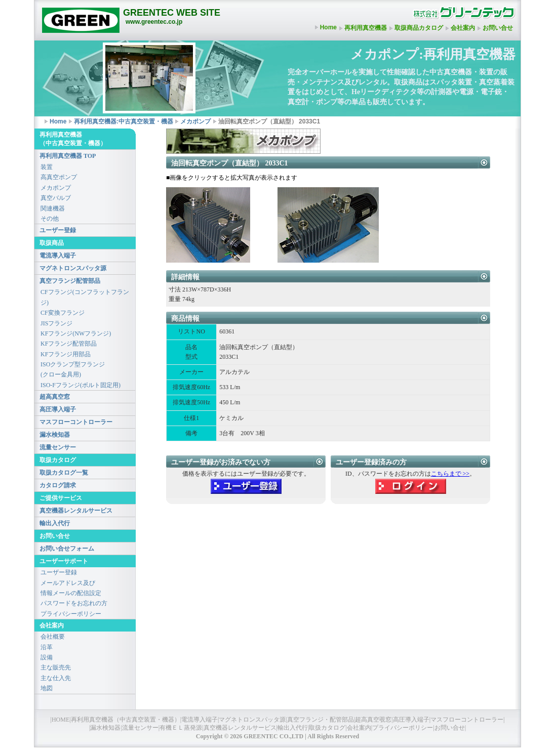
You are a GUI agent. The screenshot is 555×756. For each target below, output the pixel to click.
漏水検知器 (55, 435)
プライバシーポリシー (71, 614)
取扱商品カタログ (419, 28)
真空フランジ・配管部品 (321, 720)
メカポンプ (195, 121)
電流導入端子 (58, 256)
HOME (61, 720)
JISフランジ (56, 323)
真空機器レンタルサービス (76, 511)
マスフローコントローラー (76, 422)
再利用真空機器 (366, 28)
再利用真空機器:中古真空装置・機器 (124, 121)
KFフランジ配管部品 (69, 344)
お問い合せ (498, 28)
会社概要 (53, 637)
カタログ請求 (58, 485)
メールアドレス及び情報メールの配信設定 (71, 588)
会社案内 (463, 28)
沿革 (47, 647)
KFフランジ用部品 (66, 354)
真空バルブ (56, 198)
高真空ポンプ (59, 177)
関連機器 (53, 208)
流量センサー (58, 447)
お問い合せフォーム (67, 549)
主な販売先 (56, 667)
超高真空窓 (55, 397)
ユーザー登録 (58, 230)
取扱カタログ (327, 728)
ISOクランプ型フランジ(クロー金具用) (73, 369)
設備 (47, 657)
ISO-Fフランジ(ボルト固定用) (81, 385)
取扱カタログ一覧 (64, 473)
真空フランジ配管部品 (70, 281)
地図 (47, 688)
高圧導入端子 (58, 409)
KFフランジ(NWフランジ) (76, 333)
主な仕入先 (56, 678)
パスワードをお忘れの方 (74, 603)
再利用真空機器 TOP (68, 156)
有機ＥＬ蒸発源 (181, 728)
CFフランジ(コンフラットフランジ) (85, 297)
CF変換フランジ (63, 313)
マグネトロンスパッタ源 (73, 268)
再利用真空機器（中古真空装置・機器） (126, 720)
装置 (47, 167)
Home (328, 27)
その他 (50, 219)
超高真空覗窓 (373, 720)
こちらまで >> (450, 474)
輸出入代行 (55, 523)
